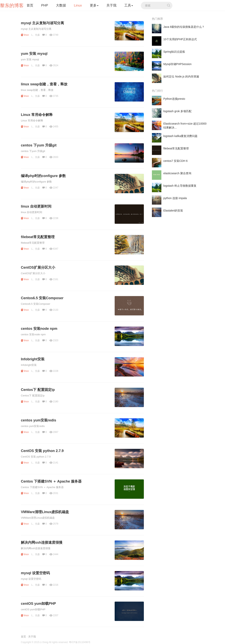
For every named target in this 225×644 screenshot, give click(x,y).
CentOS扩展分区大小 (38, 267)
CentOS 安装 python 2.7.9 (42, 451)
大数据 (61, 5)
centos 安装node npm (39, 329)
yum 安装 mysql (34, 54)
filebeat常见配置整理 (38, 237)
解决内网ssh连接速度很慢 (42, 542)
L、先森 (36, 35)
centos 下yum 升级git (39, 145)
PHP (45, 5)
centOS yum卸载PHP (38, 604)
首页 (30, 5)
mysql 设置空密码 (35, 573)
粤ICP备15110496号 (80, 642)
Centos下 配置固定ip (38, 390)
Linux (78, 5)
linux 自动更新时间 (36, 206)
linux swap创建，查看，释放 (44, 84)
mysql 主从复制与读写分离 (42, 23)
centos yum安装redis (39, 420)
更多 (94, 5)
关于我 (111, 5)
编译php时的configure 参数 (43, 176)
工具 (129, 5)
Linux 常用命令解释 (37, 115)
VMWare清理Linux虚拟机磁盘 (45, 512)
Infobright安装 (33, 359)
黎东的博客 (12, 5)
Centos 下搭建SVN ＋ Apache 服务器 (51, 481)
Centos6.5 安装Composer (42, 298)
